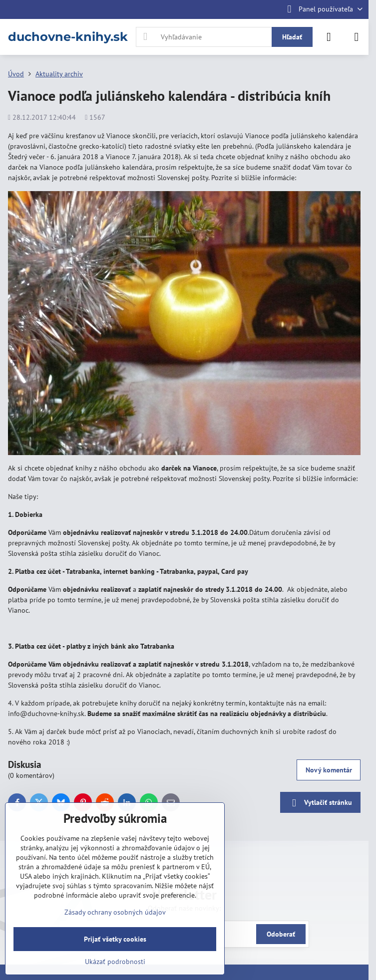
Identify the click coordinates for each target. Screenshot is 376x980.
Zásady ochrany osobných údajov (115, 912)
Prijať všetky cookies (115, 939)
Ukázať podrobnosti (115, 962)
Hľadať (292, 37)
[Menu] (357, 37)
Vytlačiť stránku (320, 803)
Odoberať (281, 934)
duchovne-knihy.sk (68, 37)
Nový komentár (329, 770)
